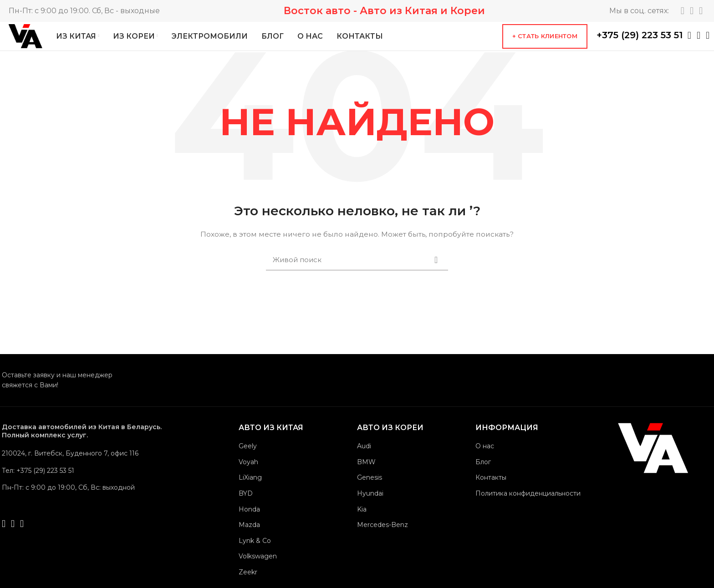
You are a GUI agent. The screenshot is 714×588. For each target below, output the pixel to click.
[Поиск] (357, 277)
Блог (483, 479)
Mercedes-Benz (382, 542)
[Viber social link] (708, 45)
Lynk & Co (255, 558)
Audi (364, 463)
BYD (246, 511)
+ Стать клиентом (545, 45)
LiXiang (250, 495)
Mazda (249, 542)
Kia (362, 527)
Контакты (491, 495)
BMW (366, 479)
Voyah (248, 479)
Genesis (370, 495)
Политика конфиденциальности (528, 511)
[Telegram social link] (683, 11)
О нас (485, 463)
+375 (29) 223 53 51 (640, 44)
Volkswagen (258, 573)
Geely (248, 463)
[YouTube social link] (701, 11)
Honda (249, 527)
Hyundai (370, 511)
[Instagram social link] (692, 11)
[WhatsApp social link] (689, 45)
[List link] (91, 488)
